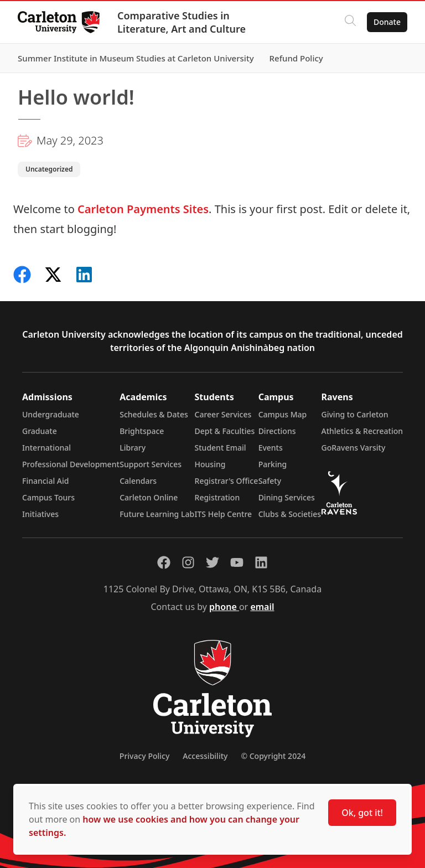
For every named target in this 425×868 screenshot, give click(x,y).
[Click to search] (350, 22)
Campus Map (283, 414)
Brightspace (142, 431)
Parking (273, 464)
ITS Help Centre (224, 514)
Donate (387, 22)
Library (133, 448)
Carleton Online (149, 497)
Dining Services (287, 497)
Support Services (151, 464)
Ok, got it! (362, 813)
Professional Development (71, 464)
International (46, 448)
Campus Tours (48, 497)
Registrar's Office (227, 481)
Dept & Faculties (225, 431)
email (262, 607)
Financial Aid (45, 481)
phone (224, 607)
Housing (210, 464)
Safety (270, 481)
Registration (217, 497)
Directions (277, 431)
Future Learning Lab (157, 514)
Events (271, 448)
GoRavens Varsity (354, 448)
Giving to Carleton (355, 414)
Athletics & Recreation (362, 431)
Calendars (138, 481)
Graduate (40, 431)
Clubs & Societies (290, 514)
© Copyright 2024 (273, 756)
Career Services (223, 414)
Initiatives (40, 514)
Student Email (221, 448)
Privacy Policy (144, 756)
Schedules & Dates (154, 414)
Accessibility (205, 756)
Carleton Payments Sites (143, 209)
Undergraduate (51, 414)
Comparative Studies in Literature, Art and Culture (182, 22)
